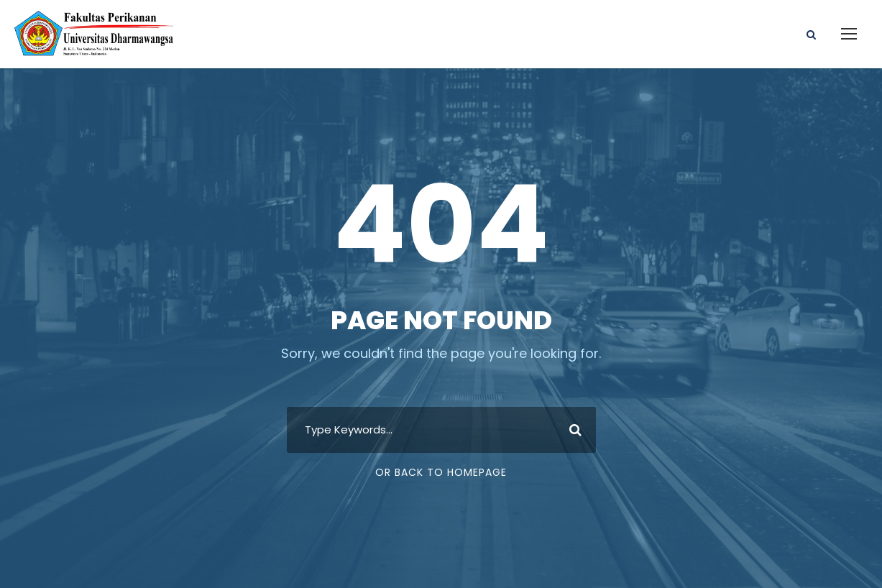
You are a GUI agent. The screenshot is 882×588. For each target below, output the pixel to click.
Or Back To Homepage (441, 472)
